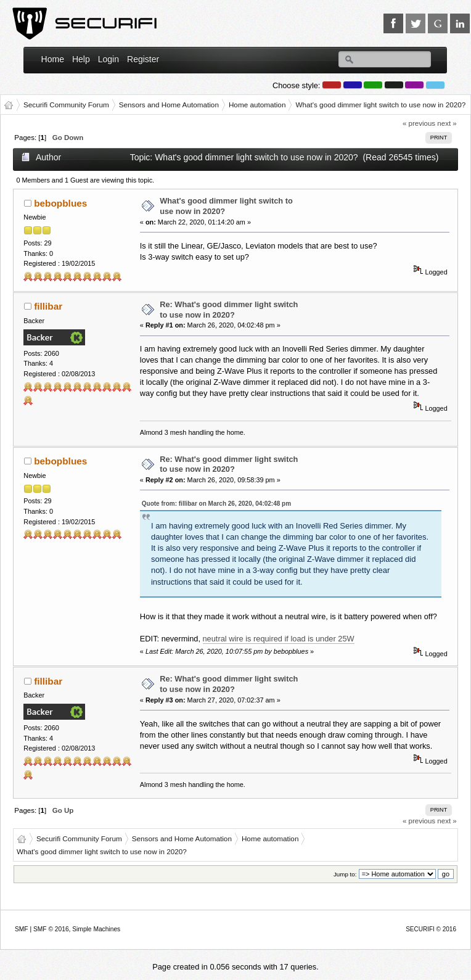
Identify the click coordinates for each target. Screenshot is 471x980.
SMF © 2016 (51, 929)
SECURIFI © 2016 (431, 929)
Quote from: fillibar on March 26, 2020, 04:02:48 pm (216, 504)
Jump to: (345, 874)
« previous (419, 123)
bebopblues (60, 203)
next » (447, 123)
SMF (22, 929)
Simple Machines (96, 929)
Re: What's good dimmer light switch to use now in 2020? (229, 310)
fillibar (48, 306)
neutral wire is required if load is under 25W (279, 639)
